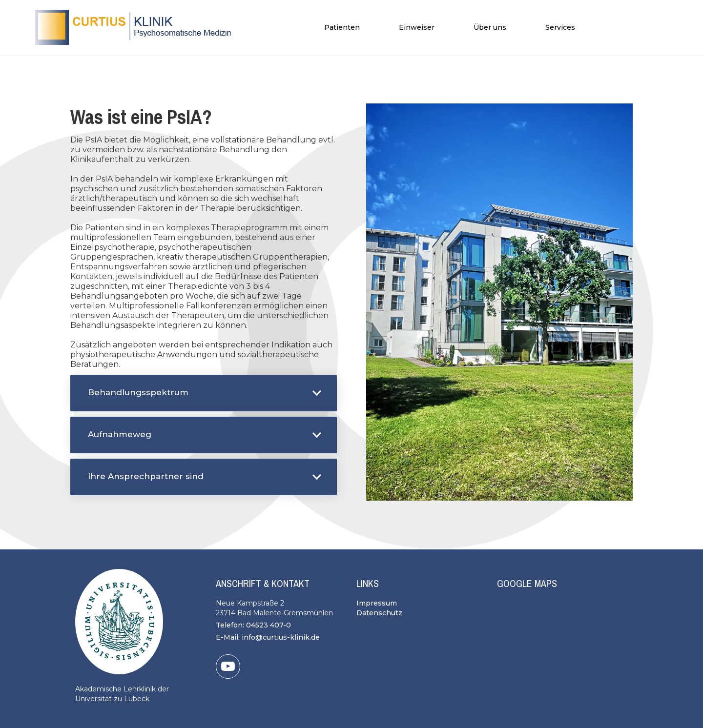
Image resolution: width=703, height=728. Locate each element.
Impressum (377, 603)
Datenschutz (379, 613)
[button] (342, 27)
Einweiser (417, 27)
